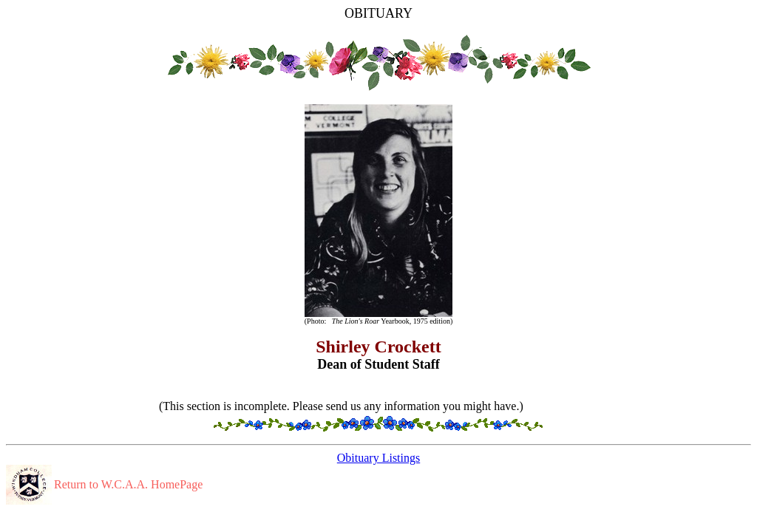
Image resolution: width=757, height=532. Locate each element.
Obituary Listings (378, 458)
